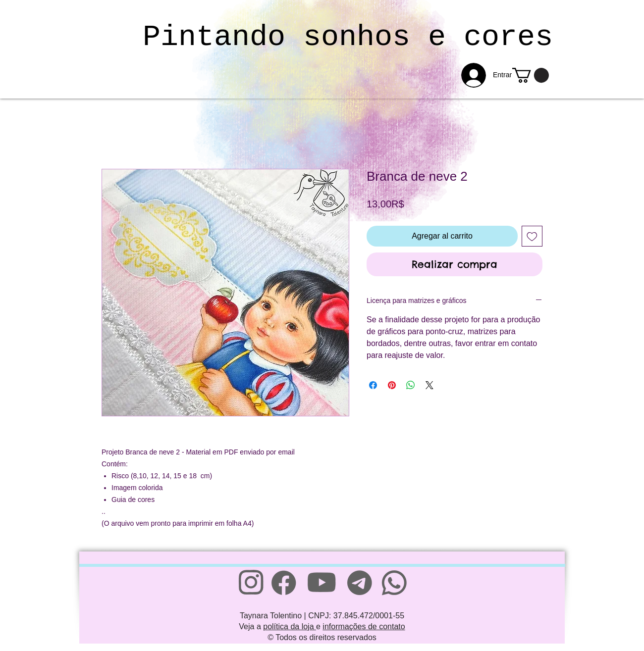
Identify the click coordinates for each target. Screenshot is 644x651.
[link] (531, 75)
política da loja (290, 626)
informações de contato (364, 626)
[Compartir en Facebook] (373, 385)
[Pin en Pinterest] (392, 385)
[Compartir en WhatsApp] (411, 385)
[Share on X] (429, 385)
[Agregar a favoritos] (532, 236)
